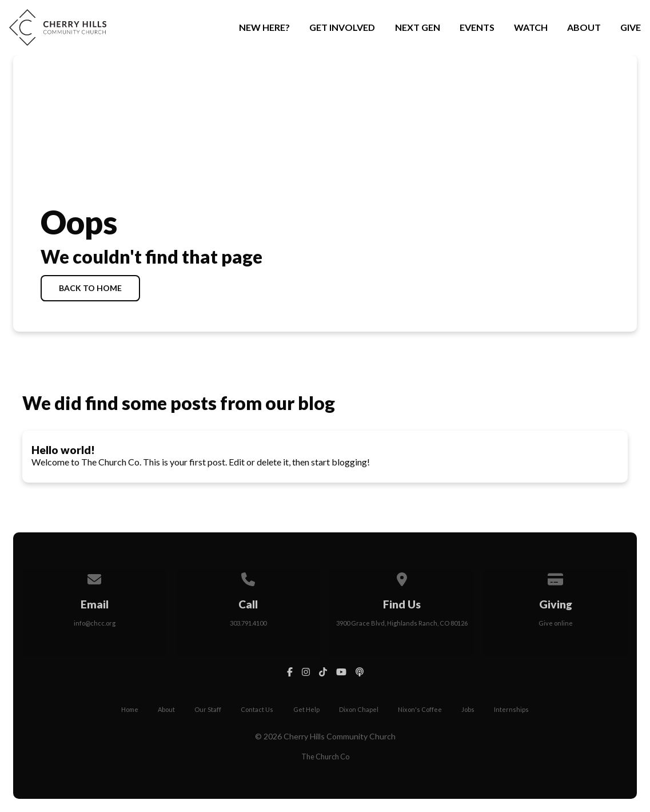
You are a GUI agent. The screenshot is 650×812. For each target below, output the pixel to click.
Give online (556, 623)
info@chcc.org (95, 623)
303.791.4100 (248, 623)
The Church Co (325, 757)
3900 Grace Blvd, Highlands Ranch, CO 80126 (402, 623)
